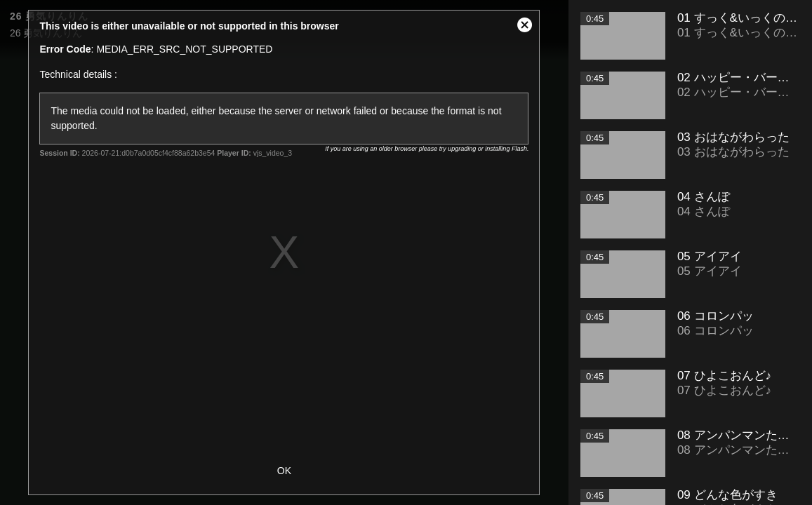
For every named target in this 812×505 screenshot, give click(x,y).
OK (284, 471)
